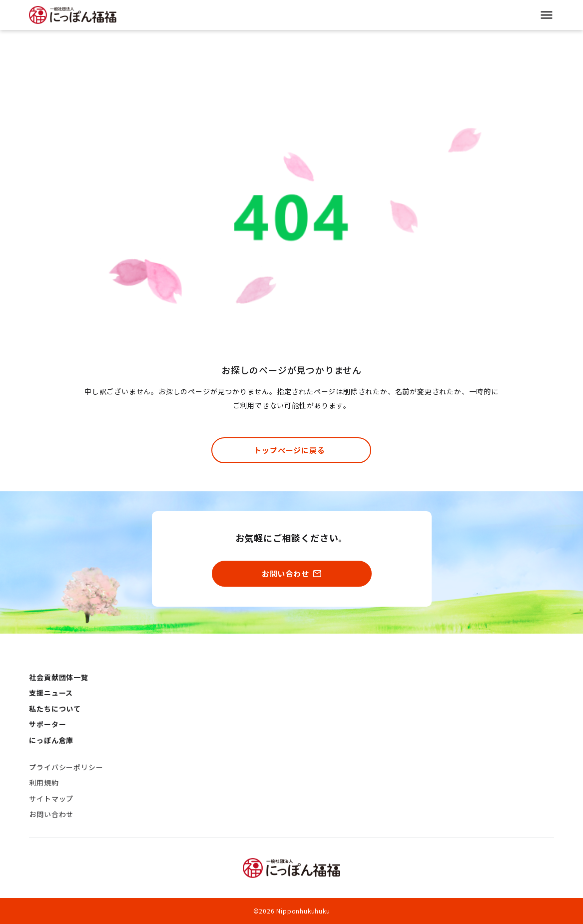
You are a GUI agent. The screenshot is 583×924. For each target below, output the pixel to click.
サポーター (47, 724)
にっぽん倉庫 (51, 740)
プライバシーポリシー (66, 767)
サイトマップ (51, 799)
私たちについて (55, 709)
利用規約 (44, 783)
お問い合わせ (51, 814)
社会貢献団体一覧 (58, 677)
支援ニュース (51, 693)
